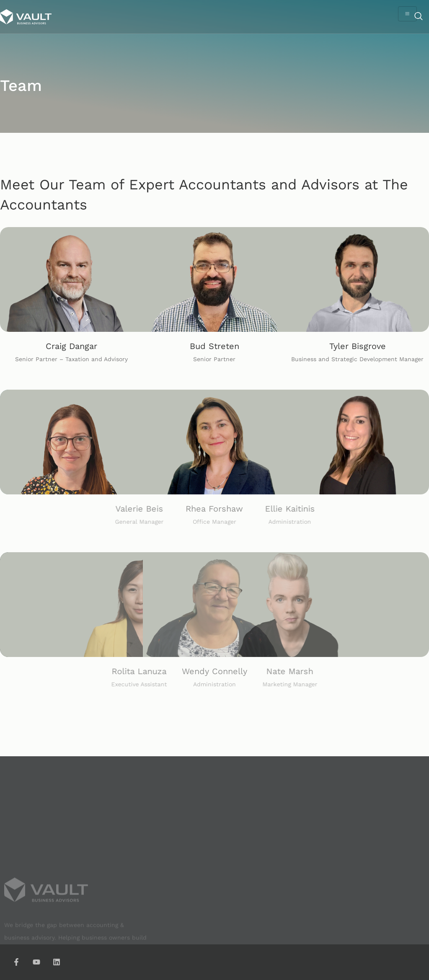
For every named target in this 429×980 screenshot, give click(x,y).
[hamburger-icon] (407, 14)
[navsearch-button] (419, 17)
